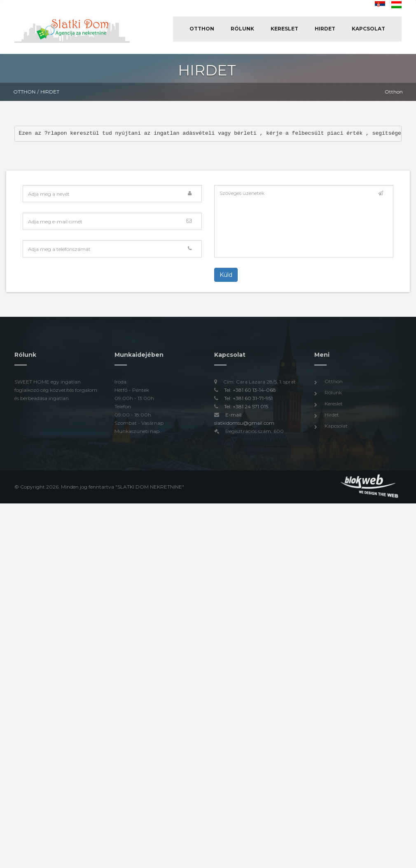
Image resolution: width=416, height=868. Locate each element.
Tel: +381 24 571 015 (246, 408)
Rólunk (242, 29)
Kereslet (284, 29)
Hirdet (325, 29)
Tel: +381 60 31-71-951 (248, 400)
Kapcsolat (368, 29)
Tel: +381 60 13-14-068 (250, 392)
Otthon (202, 29)
